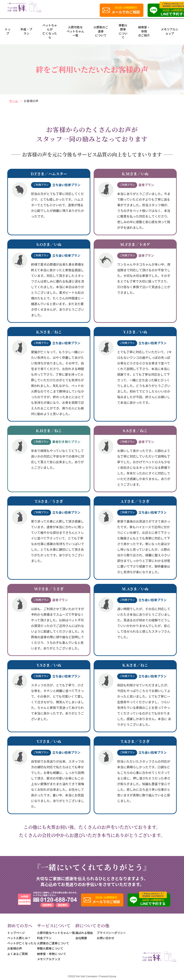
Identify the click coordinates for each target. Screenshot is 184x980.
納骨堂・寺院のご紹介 (144, 31)
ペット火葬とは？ (19, 938)
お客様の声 (15, 949)
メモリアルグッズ (49, 959)
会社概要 (81, 938)
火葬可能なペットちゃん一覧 (75, 31)
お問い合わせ (106, 938)
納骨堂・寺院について (52, 954)
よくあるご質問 (17, 954)
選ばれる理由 (84, 933)
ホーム (14, 101)
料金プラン (44, 938)
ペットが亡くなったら (22, 943)
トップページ (16, 933)
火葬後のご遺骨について (101, 31)
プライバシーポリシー (111, 933)
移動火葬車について (50, 949)
